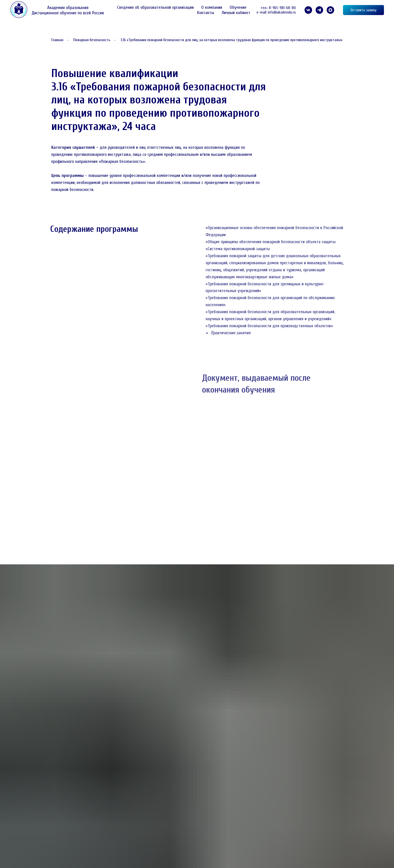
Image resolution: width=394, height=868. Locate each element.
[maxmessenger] (330, 10)
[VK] (308, 10)
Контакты (206, 13)
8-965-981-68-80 (282, 8)
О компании (212, 7)
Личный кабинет (236, 13)
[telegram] (319, 10)
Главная (57, 40)
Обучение (238, 7)
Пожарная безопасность (92, 40)
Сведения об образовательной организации (155, 7)
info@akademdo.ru (282, 12)
